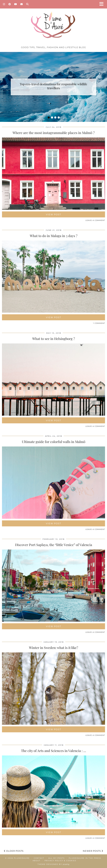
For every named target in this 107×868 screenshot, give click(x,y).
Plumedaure (22, 858)
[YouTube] (16, 4)
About (37, 861)
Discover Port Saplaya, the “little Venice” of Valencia (54, 545)
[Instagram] (4, 4)
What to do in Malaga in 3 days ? (54, 236)
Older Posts (14, 851)
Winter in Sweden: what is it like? (53, 648)
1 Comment (99, 323)
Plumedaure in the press (85, 858)
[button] (103, 4)
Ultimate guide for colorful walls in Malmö (54, 442)
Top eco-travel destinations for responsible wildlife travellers (53, 86)
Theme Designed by (53, 864)
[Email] (22, 4)
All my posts (56, 858)
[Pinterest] (10, 4)
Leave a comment (95, 220)
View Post (53, 214)
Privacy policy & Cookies (60, 861)
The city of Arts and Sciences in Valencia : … (53, 751)
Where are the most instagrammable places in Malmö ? (54, 133)
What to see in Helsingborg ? (54, 339)
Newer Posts (93, 851)
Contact (39, 858)
